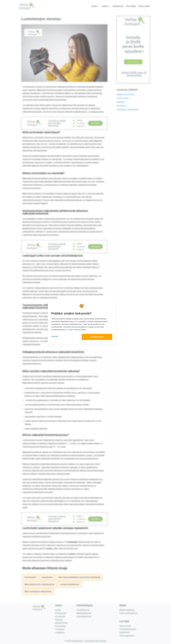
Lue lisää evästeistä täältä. (76, 330)
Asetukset (55, 336)
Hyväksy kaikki (97, 337)
